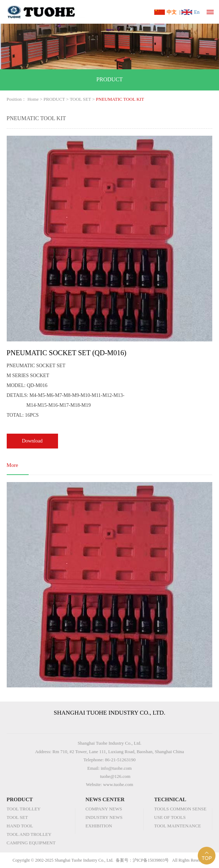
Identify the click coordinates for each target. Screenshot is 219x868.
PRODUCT (54, 99)
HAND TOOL (20, 826)
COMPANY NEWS (104, 809)
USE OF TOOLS (170, 817)
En (197, 12)
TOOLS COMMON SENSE (180, 809)
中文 (172, 12)
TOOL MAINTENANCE (178, 826)
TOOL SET (80, 99)
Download (32, 441)
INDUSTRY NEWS (104, 817)
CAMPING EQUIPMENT (31, 843)
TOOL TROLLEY (24, 809)
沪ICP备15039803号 (151, 860)
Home (33, 99)
